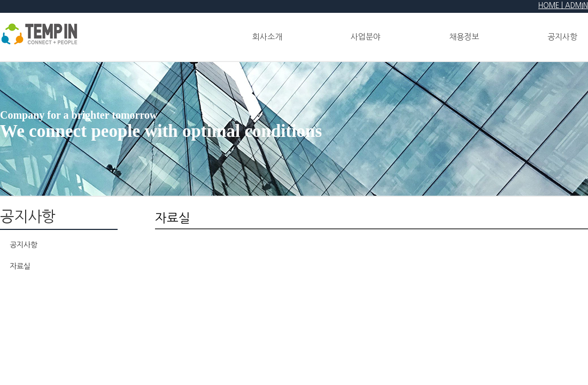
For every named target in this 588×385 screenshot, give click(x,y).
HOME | (552, 6)
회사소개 (267, 37)
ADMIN (577, 6)
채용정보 (464, 37)
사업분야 (366, 37)
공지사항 (24, 245)
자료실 (20, 266)
